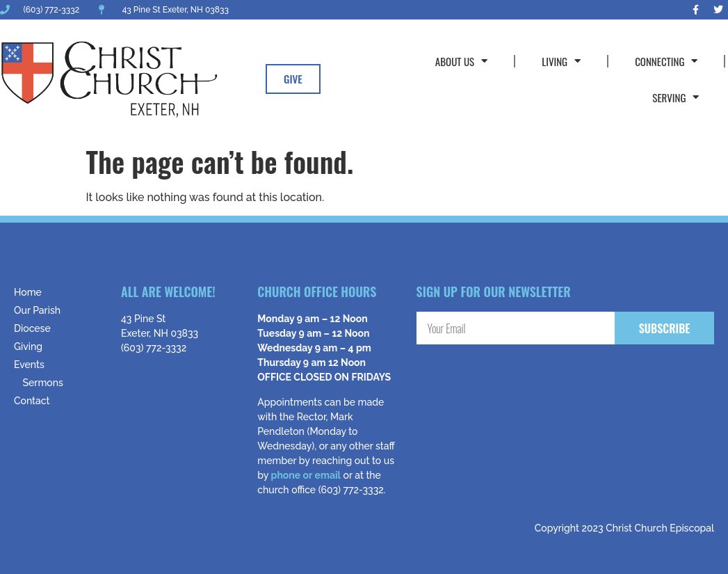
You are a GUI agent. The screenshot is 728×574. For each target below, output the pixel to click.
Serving (676, 97)
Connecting (666, 61)
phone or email (306, 475)
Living (561, 61)
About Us (461, 61)
